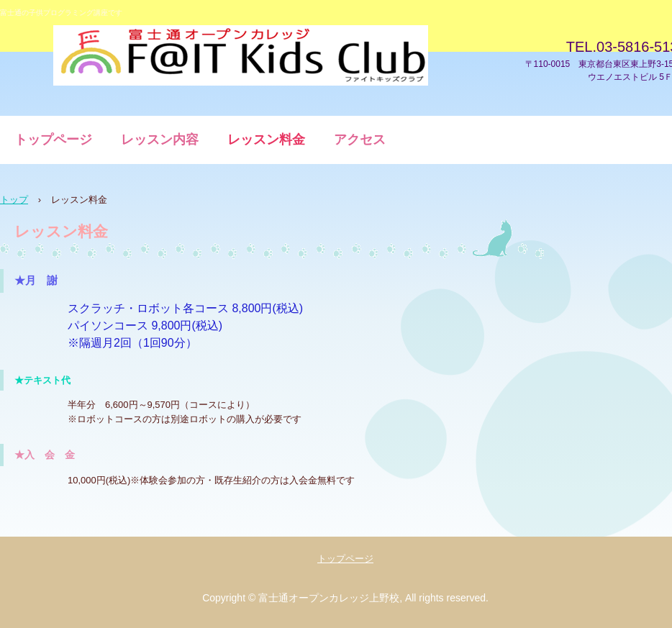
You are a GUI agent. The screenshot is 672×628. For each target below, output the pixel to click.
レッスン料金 (266, 140)
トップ (14, 200)
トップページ (53, 140)
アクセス (360, 140)
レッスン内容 (160, 140)
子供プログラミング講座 (240, 56)
